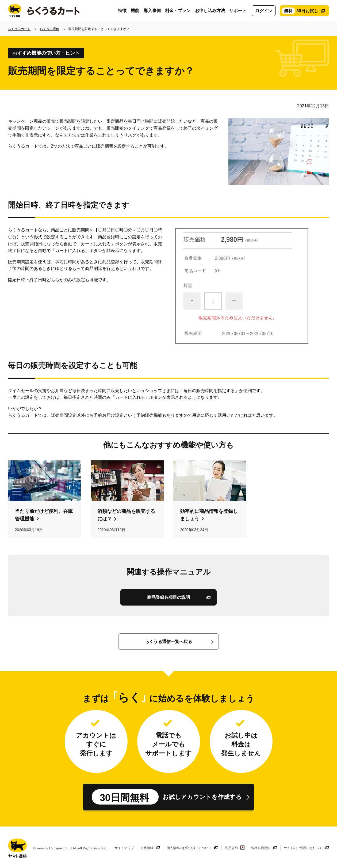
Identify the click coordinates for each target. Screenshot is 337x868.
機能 (135, 11)
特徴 (122, 11)
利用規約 (231, 848)
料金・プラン (178, 11)
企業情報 (147, 848)
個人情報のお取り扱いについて (189, 848)
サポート (238, 11)
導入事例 (152, 11)
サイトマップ (124, 848)
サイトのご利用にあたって (303, 848)
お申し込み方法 (210, 11)
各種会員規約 (261, 848)
